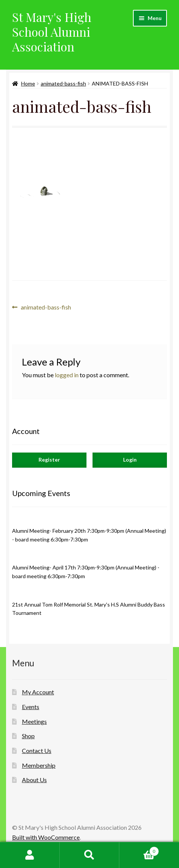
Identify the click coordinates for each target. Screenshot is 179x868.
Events (31, 707)
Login (130, 460)
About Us (34, 780)
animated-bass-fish (63, 83)
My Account (38, 692)
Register (49, 460)
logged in (67, 375)
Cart (139, 850)
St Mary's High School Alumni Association (52, 32)
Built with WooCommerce (46, 837)
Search (89, 855)
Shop (28, 736)
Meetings (34, 721)
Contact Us (37, 751)
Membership (39, 765)
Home (28, 83)
